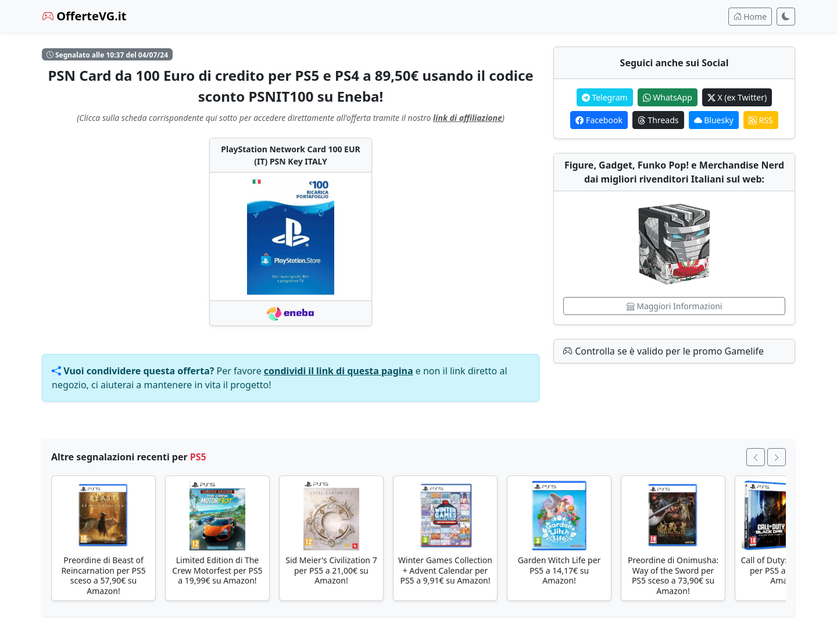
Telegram (605, 97)
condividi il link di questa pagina (339, 371)
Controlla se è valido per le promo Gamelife (663, 351)
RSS (761, 120)
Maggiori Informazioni (675, 306)
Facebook (599, 120)
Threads (658, 120)
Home (750, 17)
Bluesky (714, 120)
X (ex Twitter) (737, 97)
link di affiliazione (468, 118)
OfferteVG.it (84, 16)
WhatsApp (668, 97)
